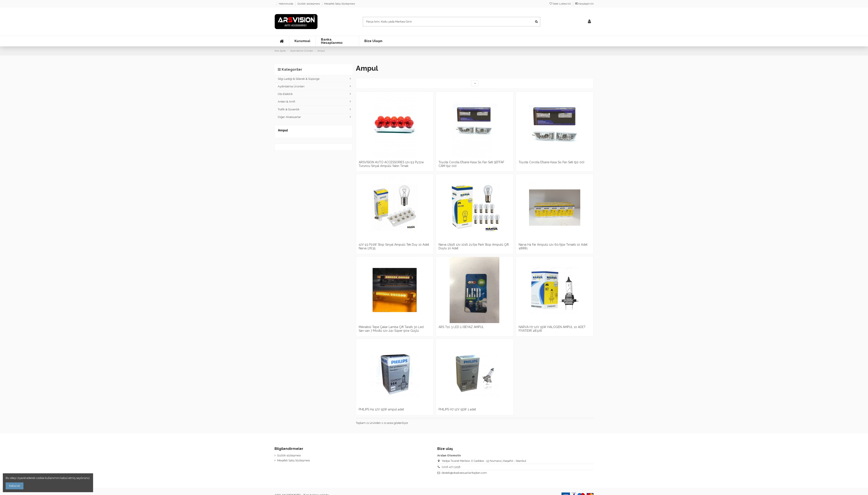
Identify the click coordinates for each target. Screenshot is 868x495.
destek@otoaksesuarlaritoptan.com (464, 473)
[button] (302, 41)
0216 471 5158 (451, 467)
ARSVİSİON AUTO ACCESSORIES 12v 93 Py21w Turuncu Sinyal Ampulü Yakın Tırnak (391, 164)
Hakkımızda (286, 4)
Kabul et (14, 486)
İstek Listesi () (560, 4)
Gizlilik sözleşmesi (309, 4)
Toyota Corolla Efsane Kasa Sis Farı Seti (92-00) (552, 162)
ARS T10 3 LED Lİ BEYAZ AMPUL (461, 327)
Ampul (283, 130)
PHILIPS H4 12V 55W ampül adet (381, 409)
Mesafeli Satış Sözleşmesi (340, 4)
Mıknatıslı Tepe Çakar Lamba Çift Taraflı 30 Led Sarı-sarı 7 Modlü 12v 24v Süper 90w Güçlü (391, 329)
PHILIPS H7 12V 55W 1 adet (457, 409)
